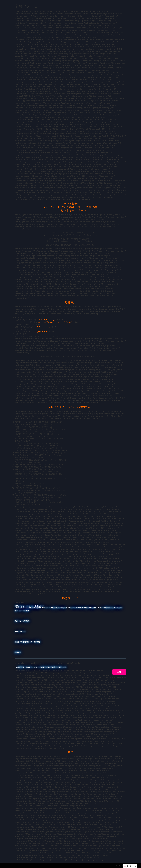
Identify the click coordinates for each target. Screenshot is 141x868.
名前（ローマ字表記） (70, 623)
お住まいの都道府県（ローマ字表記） (70, 644)
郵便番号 (70, 655)
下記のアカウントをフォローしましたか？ (69, 607)
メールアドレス (70, 634)
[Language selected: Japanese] (130, 866)
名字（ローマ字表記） (70, 613)
